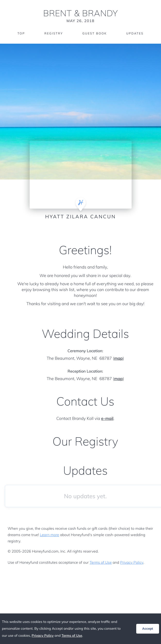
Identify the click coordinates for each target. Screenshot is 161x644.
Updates (135, 33)
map (119, 358)
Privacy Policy (132, 562)
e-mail (107, 419)
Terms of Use (101, 562)
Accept (148, 629)
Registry (54, 33)
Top (21, 33)
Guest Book (94, 33)
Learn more (49, 535)
